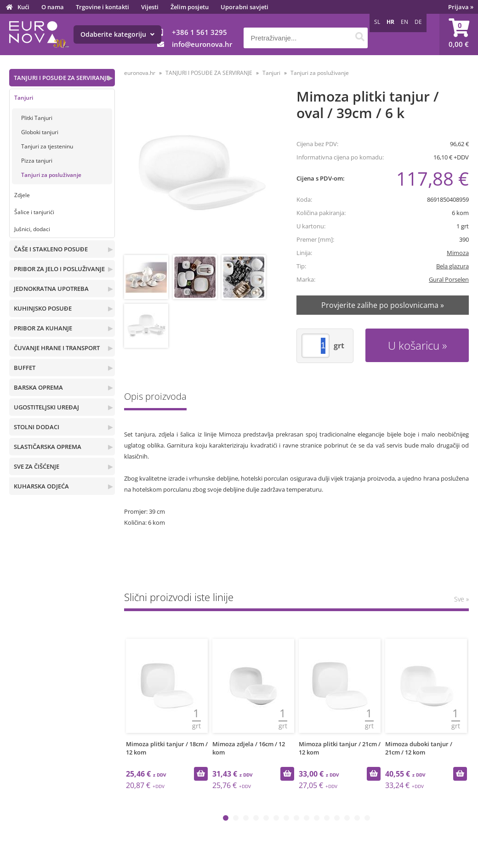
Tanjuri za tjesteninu (47, 146)
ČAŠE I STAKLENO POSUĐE (51, 249)
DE (418, 22)
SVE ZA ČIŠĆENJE (37, 466)
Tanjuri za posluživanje (51, 175)
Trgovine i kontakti (102, 7)
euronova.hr (140, 73)
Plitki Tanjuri (37, 118)
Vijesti (150, 7)
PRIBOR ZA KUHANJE (43, 328)
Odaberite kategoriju (117, 34)
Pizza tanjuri (37, 161)
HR (390, 22)
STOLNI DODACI (37, 427)
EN (404, 22)
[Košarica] (459, 34)
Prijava (461, 7)
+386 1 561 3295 (199, 32)
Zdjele (22, 195)
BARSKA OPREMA (38, 387)
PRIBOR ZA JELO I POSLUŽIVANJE (59, 269)
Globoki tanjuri (40, 132)
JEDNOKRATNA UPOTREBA (51, 289)
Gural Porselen (449, 279)
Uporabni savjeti (245, 7)
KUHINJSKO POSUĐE (43, 308)
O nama (53, 7)
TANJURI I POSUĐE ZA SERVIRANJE (62, 78)
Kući (23, 7)
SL (377, 22)
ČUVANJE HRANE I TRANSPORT (57, 348)
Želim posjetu (190, 7)
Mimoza (458, 253)
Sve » (461, 599)
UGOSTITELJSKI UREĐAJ (46, 407)
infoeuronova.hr (202, 44)
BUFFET (25, 368)
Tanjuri (24, 98)
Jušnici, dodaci (32, 229)
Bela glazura (452, 266)
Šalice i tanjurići (34, 212)
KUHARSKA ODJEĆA (41, 486)
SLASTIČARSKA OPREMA (48, 447)
